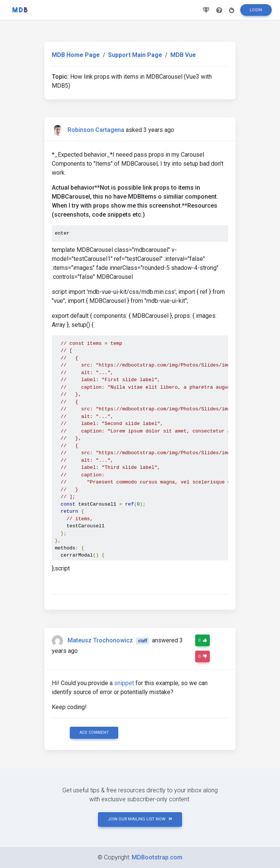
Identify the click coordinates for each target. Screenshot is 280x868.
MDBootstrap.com (157, 857)
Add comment (94, 733)
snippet (124, 683)
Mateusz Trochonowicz (100, 640)
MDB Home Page (76, 55)
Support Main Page (135, 55)
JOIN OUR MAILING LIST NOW (140, 819)
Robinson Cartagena (96, 130)
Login (256, 13)
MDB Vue (183, 55)
